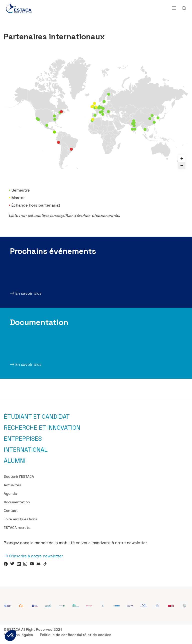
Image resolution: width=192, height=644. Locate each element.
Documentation (17, 502)
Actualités (12, 485)
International (26, 450)
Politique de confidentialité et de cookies (76, 635)
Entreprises (23, 439)
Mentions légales (18, 635)
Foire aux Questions (20, 519)
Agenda (10, 494)
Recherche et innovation (42, 428)
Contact (11, 511)
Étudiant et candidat (37, 417)
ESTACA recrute (17, 528)
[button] (10, 635)
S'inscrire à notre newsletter (36, 556)
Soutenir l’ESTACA (19, 476)
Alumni (15, 461)
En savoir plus (28, 293)
